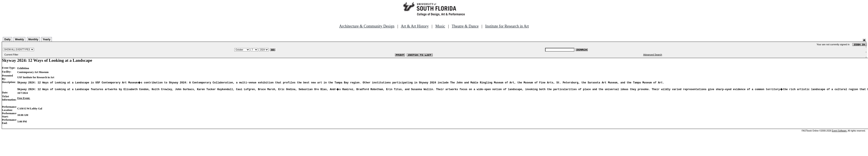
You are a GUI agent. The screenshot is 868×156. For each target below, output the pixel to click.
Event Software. (839, 131)
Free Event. (24, 99)
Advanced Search (653, 55)
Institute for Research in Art (507, 26)
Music (440, 26)
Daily (7, 39)
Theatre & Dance (465, 26)
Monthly (33, 39)
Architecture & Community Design (367, 26)
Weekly (19, 39)
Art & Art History (415, 26)
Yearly (47, 39)
